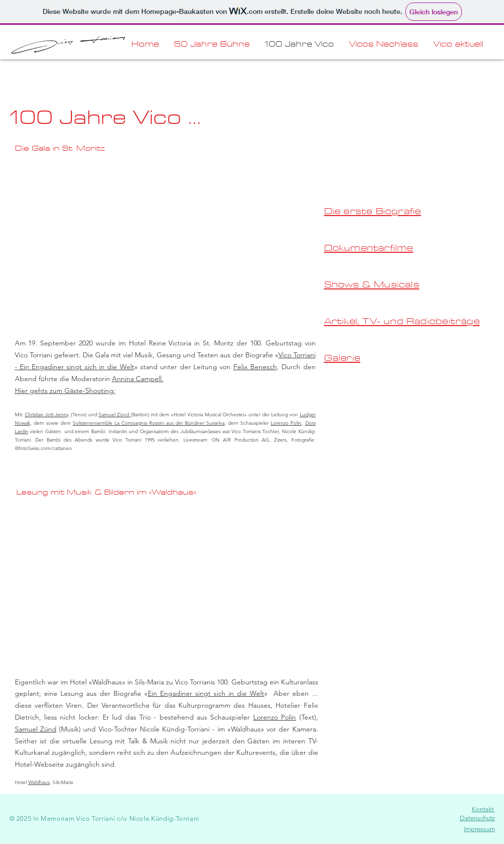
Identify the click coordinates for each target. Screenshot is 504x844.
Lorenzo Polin (286, 423)
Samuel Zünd (115, 415)
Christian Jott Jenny (47, 415)
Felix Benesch (255, 367)
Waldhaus (39, 782)
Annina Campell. (138, 379)
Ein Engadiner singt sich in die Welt (206, 693)
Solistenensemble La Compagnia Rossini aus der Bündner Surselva (149, 423)
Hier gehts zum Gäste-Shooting (64, 391)
